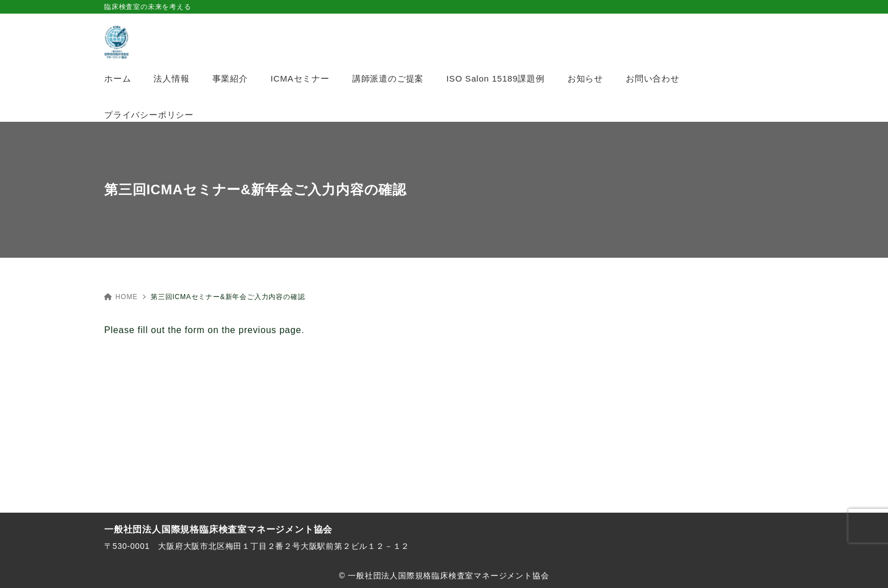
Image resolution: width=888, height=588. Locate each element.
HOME (121, 297)
